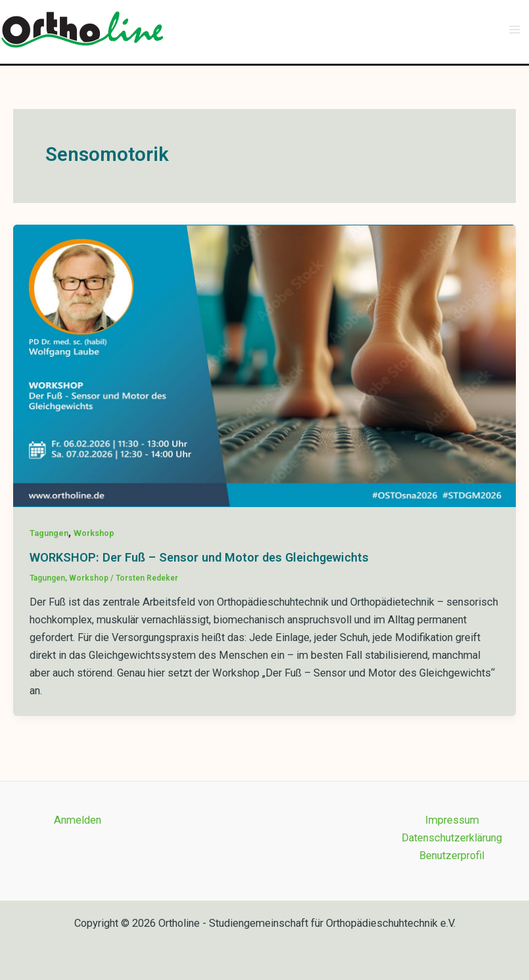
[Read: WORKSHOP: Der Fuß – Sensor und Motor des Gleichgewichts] (264, 365)
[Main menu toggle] (514, 30)
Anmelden (78, 820)
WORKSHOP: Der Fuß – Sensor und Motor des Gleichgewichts (199, 557)
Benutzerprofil (452, 856)
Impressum (452, 820)
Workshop (94, 533)
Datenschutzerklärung (452, 838)
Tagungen (49, 533)
